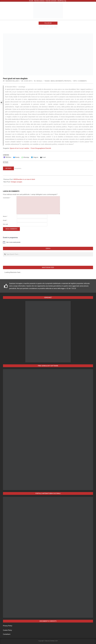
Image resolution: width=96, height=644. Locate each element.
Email (5, 220)
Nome (5, 216)
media (53, 81)
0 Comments (82, 81)
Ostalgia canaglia (16, 182)
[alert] (48, 242)
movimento (59, 81)
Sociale (39, 81)
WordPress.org (62, 1)
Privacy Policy (8, 626)
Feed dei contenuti (39, 1)
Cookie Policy (7, 630)
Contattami (7, 634)
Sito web (5, 224)
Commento (7, 198)
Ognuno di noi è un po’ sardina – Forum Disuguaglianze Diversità (30, 148)
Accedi (31, 1)
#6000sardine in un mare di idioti (24, 179)
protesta (68, 81)
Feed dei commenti (51, 1)
